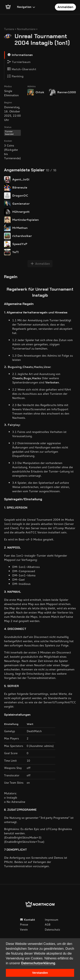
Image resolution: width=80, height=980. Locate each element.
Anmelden (65, 7)
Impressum (52, 920)
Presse (24, 925)
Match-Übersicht (22, 69)
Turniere (9, 29)
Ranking (15, 76)
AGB (48, 925)
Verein (24, 930)
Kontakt (27, 920)
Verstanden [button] (40, 973)
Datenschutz (52, 930)
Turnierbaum (19, 62)
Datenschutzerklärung (38, 963)
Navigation (26, 7)
